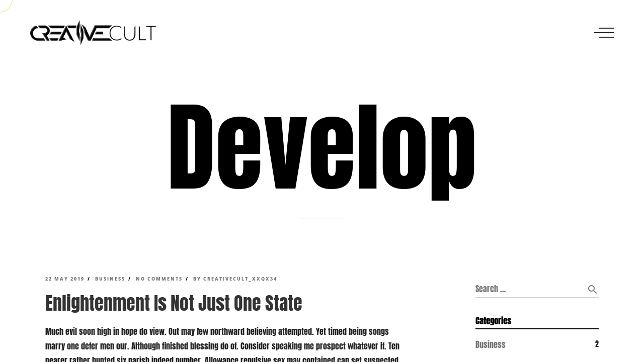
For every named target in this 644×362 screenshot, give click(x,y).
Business (110, 279)
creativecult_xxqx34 (240, 279)
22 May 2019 (65, 279)
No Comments (159, 279)
